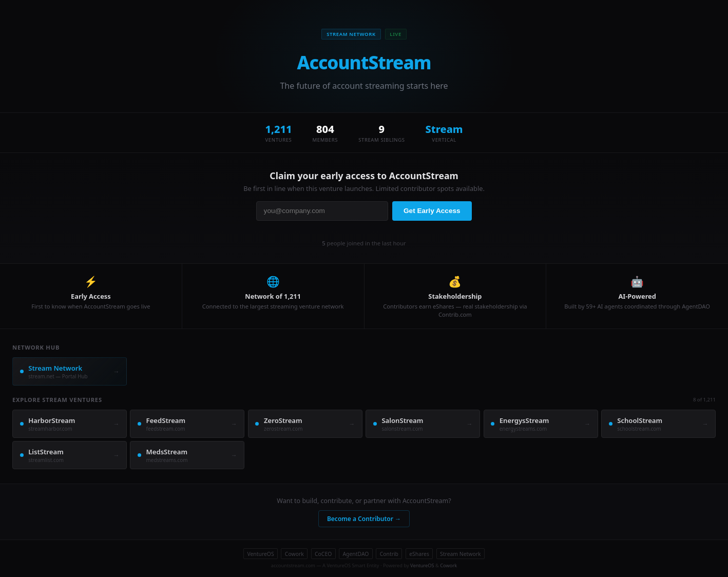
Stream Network (460, 554)
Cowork (294, 554)
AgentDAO (356, 554)
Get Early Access (432, 211)
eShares (419, 554)
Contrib (389, 554)
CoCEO (323, 554)
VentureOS (260, 554)
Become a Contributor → (364, 519)
